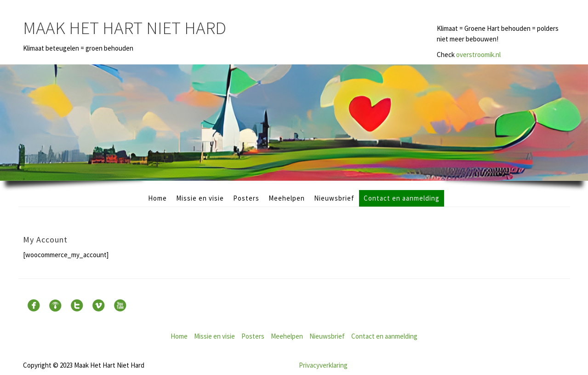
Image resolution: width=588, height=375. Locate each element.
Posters (246, 198)
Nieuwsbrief (334, 198)
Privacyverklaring (323, 365)
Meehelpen (287, 198)
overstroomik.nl (478, 55)
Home (157, 198)
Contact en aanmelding (402, 198)
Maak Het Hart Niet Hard (125, 28)
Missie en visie (200, 198)
